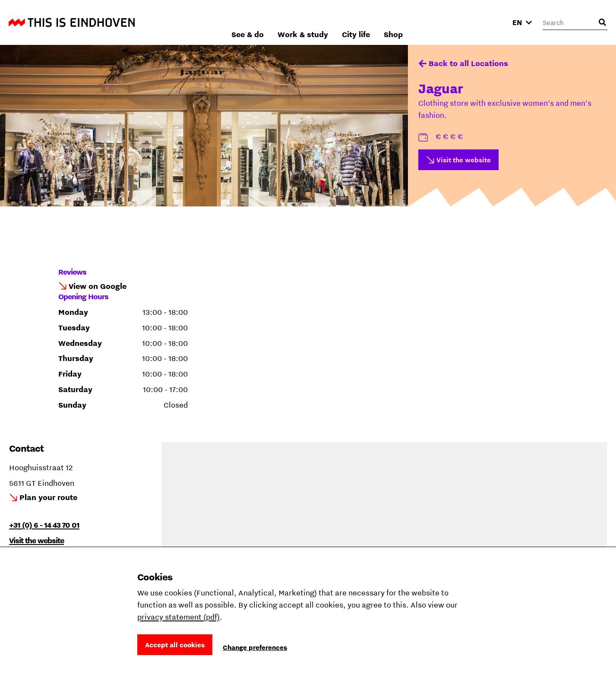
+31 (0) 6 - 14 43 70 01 (44, 525)
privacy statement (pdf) (178, 617)
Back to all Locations (468, 63)
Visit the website (464, 160)
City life (448, 22)
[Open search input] (602, 22)
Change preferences (255, 647)
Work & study (395, 22)
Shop (486, 22)
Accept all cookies (175, 645)
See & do (340, 22)
